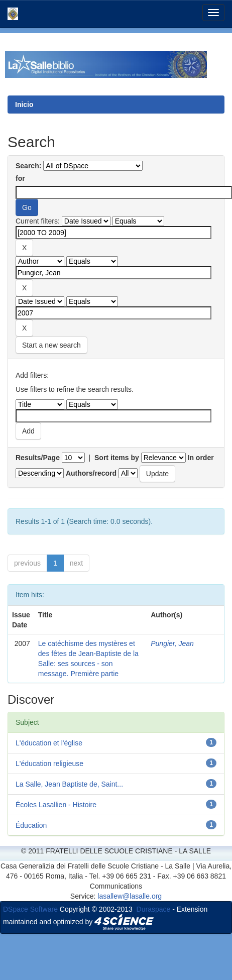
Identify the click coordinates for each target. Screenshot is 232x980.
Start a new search (51, 345)
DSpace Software (30, 909)
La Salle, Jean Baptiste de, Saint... (69, 784)
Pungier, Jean (172, 643)
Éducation (31, 825)
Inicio (24, 104)
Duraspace (154, 909)
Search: (28, 166)
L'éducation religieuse (49, 764)
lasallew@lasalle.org (130, 896)
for (20, 178)
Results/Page (38, 458)
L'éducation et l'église (49, 743)
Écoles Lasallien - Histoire (56, 805)
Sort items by (117, 458)
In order (201, 458)
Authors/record (91, 473)
